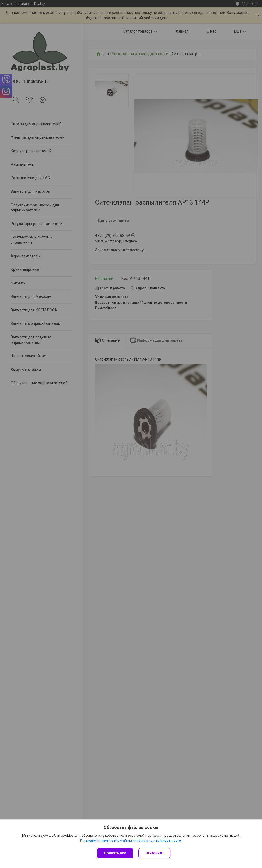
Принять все (115, 853)
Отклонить (154, 853)
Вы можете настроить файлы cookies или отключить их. (129, 841)
